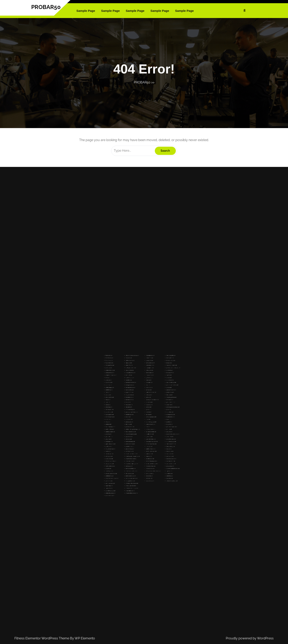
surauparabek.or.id (156, 420)
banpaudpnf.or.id (156, 401)
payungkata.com (147, 399)
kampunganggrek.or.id (147, 421)
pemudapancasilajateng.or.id (157, 416)
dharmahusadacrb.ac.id (129, 440)
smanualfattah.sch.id (156, 441)
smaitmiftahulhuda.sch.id (147, 440)
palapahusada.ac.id (129, 456)
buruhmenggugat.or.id (147, 423)
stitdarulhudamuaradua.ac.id (139, 393)
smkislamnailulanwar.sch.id (139, 450)
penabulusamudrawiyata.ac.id (157, 399)
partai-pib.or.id (146, 408)
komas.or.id (146, 416)
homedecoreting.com (138, 444)
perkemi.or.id (128, 428)
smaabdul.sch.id (156, 436)
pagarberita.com (138, 410)
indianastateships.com (138, 447)
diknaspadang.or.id (156, 434)
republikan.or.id (155, 418)
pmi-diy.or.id (155, 426)
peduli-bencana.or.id (156, 430)
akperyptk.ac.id (128, 452)
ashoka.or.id (146, 409)
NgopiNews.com (129, 397)
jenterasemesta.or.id (138, 433)
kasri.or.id (146, 422)
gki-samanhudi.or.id (156, 414)
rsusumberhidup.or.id (156, 405)
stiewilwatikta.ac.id (129, 412)
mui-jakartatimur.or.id (129, 435)
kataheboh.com (147, 395)
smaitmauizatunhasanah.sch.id (139, 438)
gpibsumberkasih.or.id (129, 433)
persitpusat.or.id (138, 423)
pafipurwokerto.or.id (129, 400)
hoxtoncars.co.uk (138, 413)
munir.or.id (137, 421)
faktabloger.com (147, 401)
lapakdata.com (155, 448)
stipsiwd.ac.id (137, 397)
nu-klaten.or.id (146, 414)
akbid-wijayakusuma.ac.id (139, 448)
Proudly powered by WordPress (250, 638)
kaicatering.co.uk (138, 412)
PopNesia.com (128, 393)
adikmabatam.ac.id (138, 396)
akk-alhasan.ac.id (129, 437)
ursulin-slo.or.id (155, 429)
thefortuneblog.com (138, 417)
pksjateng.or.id (146, 415)
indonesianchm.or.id (129, 421)
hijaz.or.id (146, 407)
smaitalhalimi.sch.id (156, 440)
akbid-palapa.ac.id (129, 408)
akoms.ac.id (128, 436)
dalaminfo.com (137, 398)
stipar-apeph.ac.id (129, 420)
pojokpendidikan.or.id (156, 409)
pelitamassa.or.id (156, 410)
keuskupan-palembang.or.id (148, 413)
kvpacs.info (137, 414)
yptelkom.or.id (128, 434)
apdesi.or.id (155, 408)
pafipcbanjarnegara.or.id (129, 402)
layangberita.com (138, 409)
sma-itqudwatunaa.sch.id (138, 437)
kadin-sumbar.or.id (129, 426)
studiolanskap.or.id (156, 421)
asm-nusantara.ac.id (129, 450)
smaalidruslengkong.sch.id (139, 441)
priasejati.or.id (146, 434)
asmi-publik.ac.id (147, 446)
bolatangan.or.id (129, 432)
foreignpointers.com (138, 449)
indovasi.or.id (146, 411)
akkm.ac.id (128, 410)
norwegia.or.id (146, 405)
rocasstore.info (137, 415)
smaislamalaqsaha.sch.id (138, 445)
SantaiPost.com (129, 396)
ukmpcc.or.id (137, 430)
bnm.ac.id (128, 403)
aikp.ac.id (128, 414)
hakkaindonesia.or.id (138, 432)
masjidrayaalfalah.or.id (156, 412)
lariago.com (155, 397)
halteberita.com (147, 400)
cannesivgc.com (129, 445)
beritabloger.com (138, 420)
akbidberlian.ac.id (129, 447)
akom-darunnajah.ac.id (156, 398)
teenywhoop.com (138, 403)
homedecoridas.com (147, 442)
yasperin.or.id (155, 415)
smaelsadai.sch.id (147, 439)
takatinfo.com (137, 404)
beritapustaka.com (138, 407)
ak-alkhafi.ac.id (155, 400)
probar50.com (128, 399)
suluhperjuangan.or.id (129, 425)
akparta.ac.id (155, 445)
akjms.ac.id (128, 415)
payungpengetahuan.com (139, 418)
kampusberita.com (147, 397)
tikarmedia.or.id (155, 413)
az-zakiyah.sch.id (138, 436)
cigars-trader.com (138, 400)
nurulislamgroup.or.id (156, 432)
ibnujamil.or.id (155, 424)
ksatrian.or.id (128, 422)
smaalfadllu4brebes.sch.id (148, 441)
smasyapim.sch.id (129, 441)
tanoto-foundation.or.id (147, 433)
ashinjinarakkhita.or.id (156, 433)
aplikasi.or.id (146, 420)
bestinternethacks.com (138, 405)
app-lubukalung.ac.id (129, 453)
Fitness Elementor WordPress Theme (42, 638)
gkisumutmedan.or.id (147, 430)
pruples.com (128, 444)
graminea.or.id (146, 429)
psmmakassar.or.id (138, 425)
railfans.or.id (155, 403)
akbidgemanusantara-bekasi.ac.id (148, 445)
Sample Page (86, 11)
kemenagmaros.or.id (147, 426)
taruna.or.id (155, 422)
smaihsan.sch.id (156, 438)
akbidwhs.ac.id (155, 447)
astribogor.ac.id (128, 438)
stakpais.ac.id (137, 395)
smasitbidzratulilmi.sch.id (129, 446)
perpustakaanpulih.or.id (156, 425)
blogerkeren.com (147, 402)
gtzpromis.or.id (137, 429)
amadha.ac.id (155, 446)
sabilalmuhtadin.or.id (129, 427)
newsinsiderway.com (138, 408)
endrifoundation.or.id (147, 435)
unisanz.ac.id (128, 404)
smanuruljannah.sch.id (138, 451)
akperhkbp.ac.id (129, 451)
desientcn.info (137, 416)
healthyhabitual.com (129, 442)
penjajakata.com (156, 442)
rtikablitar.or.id (155, 411)
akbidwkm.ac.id (128, 409)
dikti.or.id (146, 425)
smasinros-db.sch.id (138, 440)
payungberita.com (147, 393)
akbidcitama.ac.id (138, 446)
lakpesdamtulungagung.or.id (157, 428)
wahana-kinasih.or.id (147, 424)
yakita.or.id (146, 412)
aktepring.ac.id (128, 416)
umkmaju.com (137, 442)
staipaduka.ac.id (129, 418)
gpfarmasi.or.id (146, 403)
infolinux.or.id (137, 424)
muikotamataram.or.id (147, 410)
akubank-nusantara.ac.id (156, 449)
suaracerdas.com (147, 449)
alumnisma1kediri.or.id (147, 427)
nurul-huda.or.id (156, 404)
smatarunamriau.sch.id (147, 436)
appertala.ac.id (128, 405)
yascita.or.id (146, 417)
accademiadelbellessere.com (157, 444)
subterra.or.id (128, 430)
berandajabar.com (147, 444)
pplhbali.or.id (128, 424)
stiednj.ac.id (128, 411)
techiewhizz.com (156, 395)
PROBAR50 (46, 7)
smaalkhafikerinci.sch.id (138, 439)
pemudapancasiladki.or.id (147, 432)
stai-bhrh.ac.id (128, 407)
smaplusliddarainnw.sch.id (139, 454)
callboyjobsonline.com (138, 399)
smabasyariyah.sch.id (156, 439)
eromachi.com (146, 447)
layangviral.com (147, 396)
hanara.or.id (146, 404)
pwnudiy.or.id (155, 427)
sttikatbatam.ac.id (129, 417)
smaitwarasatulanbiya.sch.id (139, 452)
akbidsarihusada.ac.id (129, 454)
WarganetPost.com (129, 398)
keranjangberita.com (156, 393)
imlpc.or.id (128, 423)
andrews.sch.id (146, 437)
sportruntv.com (129, 449)
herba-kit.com (137, 402)
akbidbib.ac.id (146, 448)
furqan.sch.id (146, 438)
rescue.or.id (155, 435)
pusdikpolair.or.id (147, 428)
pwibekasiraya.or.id (129, 401)
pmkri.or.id (155, 417)
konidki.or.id (146, 418)
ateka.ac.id (128, 413)
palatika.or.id (155, 423)
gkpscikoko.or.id (129, 429)
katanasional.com (147, 398)
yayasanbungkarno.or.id (138, 428)
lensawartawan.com (156, 396)
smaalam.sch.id (156, 437)
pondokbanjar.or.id (138, 434)
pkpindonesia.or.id (138, 435)
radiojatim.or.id (137, 422)
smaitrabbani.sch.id (138, 453)
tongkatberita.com (138, 411)
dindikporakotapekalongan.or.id (139, 426)
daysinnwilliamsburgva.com (130, 448)
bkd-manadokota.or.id (138, 427)
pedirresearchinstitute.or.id (157, 407)
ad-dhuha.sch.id (129, 439)
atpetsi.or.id (155, 402)
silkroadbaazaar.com (138, 401)
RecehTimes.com (129, 395)
